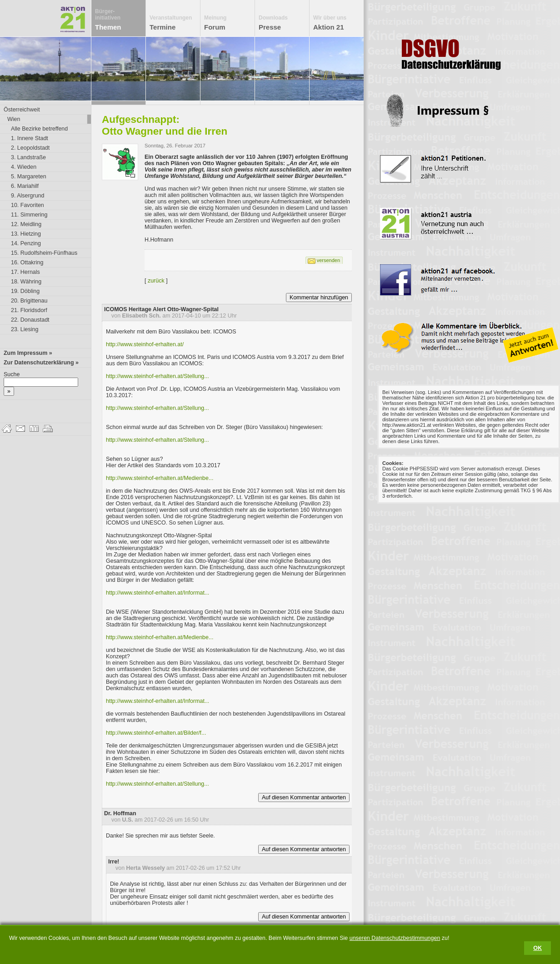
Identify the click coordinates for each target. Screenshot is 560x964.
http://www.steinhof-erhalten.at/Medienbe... (160, 478)
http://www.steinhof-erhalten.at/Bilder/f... (156, 733)
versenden (328, 260)
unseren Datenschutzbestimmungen (395, 938)
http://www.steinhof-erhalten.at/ (145, 344)
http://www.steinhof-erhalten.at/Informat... (157, 593)
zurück (156, 281)
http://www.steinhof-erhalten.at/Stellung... (157, 376)
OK (537, 948)
